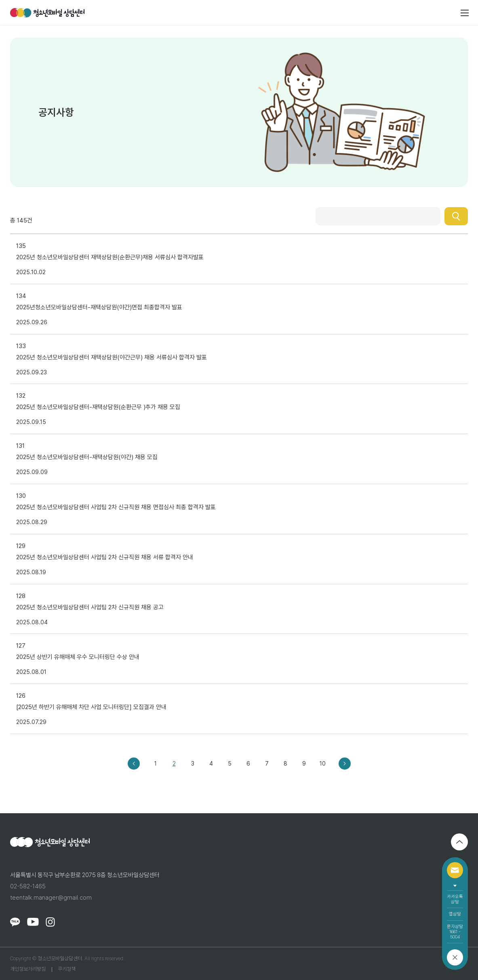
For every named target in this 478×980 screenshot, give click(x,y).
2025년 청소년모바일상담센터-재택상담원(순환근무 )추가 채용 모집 (98, 407)
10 (323, 764)
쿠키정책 (67, 969)
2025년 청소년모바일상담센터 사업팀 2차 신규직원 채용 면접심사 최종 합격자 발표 (116, 507)
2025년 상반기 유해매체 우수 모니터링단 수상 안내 (78, 657)
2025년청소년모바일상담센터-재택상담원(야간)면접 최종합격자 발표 (99, 307)
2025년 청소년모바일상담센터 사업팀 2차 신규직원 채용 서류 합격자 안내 (105, 557)
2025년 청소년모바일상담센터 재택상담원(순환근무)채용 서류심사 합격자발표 (110, 257)
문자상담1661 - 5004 (455, 932)
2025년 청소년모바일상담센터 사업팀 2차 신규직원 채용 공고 (90, 607)
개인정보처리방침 (28, 969)
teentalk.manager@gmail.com (51, 898)
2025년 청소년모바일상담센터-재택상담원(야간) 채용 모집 (87, 457)
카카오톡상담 (455, 899)
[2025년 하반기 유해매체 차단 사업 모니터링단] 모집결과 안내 (91, 707)
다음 (345, 764)
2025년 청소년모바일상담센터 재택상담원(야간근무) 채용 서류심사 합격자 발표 (112, 357)
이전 (134, 764)
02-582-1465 (28, 886)
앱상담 (455, 914)
